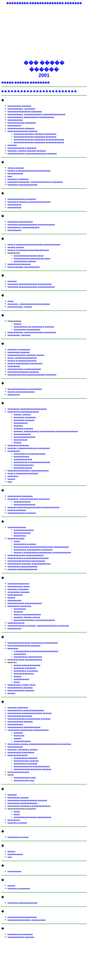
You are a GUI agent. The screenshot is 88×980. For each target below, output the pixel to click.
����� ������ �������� (25, 82)
